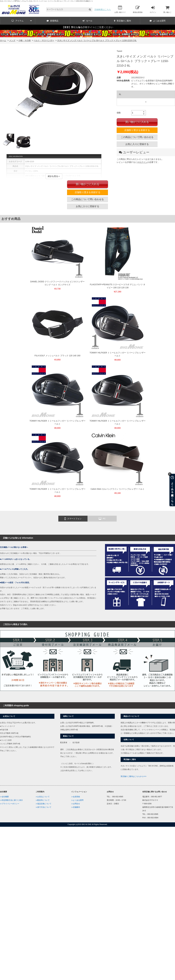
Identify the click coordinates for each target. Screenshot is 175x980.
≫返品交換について (43, 804)
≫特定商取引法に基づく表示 (11, 800)
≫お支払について (43, 797)
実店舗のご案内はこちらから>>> (134, 776)
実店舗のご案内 (123, 21)
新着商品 (52, 21)
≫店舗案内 (76, 807)
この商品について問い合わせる (137, 137)
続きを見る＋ (54, 176)
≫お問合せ (76, 804)
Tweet (119, 51)
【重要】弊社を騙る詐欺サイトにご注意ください (87, 27)
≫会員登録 (76, 797)
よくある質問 (157, 21)
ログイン (153, 9)
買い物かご (167, 9)
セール (87, 21)
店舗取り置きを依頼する (137, 130)
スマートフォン (73, 519)
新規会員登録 (138, 9)
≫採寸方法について (43, 807)
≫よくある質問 (77, 800)
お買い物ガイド (120, 9)
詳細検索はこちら (103, 9)
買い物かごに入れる (137, 122)
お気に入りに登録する (137, 144)
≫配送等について (43, 800)
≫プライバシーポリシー (10, 804)
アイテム (22, 21)
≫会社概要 (4, 797)
